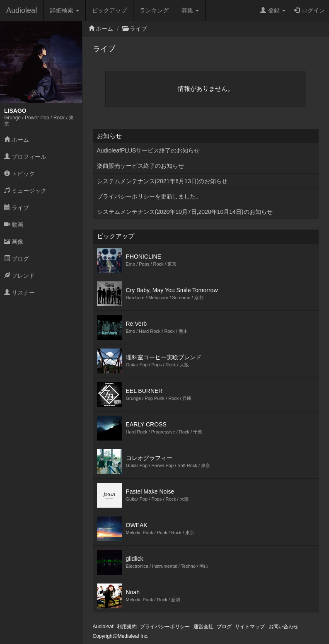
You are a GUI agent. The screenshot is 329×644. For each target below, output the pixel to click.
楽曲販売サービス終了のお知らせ (140, 166)
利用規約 (127, 627)
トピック (19, 174)
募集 (190, 10)
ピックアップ (109, 10)
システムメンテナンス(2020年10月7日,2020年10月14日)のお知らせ (185, 212)
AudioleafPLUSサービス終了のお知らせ (149, 150)
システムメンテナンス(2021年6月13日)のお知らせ (162, 181)
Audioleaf (22, 10)
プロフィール (25, 157)
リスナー (19, 293)
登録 (273, 10)
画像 (14, 242)
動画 (14, 225)
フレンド (19, 276)
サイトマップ (250, 627)
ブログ (17, 259)
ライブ (17, 208)
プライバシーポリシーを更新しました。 (149, 196)
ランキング (154, 10)
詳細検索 (65, 10)
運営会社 (203, 627)
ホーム (17, 140)
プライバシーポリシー (165, 627)
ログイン (309, 10)
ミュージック (25, 191)
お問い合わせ (283, 627)
